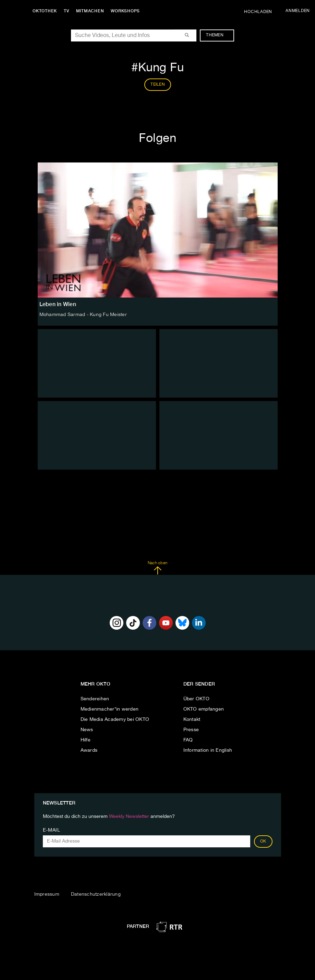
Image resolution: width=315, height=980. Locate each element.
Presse (191, 730)
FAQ (188, 740)
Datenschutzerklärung (96, 894)
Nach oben (157, 568)
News (87, 730)
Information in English (208, 750)
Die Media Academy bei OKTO (115, 719)
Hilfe (86, 740)
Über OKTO (196, 699)
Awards (89, 750)
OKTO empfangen (204, 709)
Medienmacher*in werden (110, 709)
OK (263, 842)
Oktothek (45, 11)
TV (66, 11)
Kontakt (192, 719)
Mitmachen (90, 11)
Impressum (47, 894)
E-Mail (52, 830)
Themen (218, 35)
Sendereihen (95, 699)
